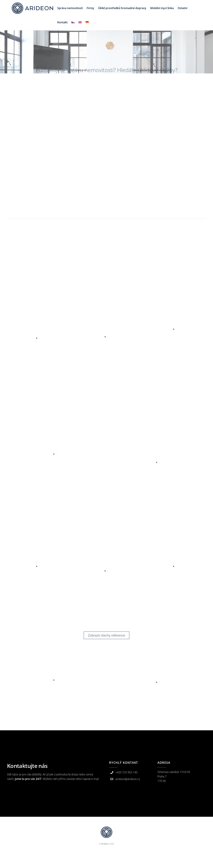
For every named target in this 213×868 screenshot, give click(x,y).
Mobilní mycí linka (162, 8)
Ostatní (182, 8)
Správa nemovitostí (70, 8)
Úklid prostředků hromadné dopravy (122, 8)
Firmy (90, 8)
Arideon (105, 844)
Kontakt (62, 22)
